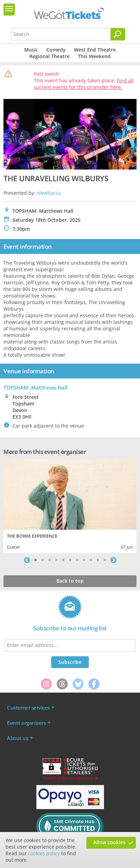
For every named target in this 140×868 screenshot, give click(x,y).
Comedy (56, 50)
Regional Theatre (49, 56)
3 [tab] (49, 560)
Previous (27, 560)
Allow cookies (109, 842)
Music (31, 50)
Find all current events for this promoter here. (84, 84)
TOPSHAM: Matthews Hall (35, 387)
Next (113, 560)
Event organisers (26, 723)
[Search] (118, 34)
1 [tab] (36, 560)
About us (17, 738)
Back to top (70, 581)
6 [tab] (70, 560)
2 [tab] (43, 560)
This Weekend (94, 56)
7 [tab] (77, 560)
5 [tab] (63, 560)
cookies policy (44, 853)
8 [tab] (84, 560)
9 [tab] (91, 560)
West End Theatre (95, 50)
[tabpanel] (70, 505)
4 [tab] (56, 560)
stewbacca (49, 193)
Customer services (28, 707)
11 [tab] (105, 560)
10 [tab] (98, 560)
